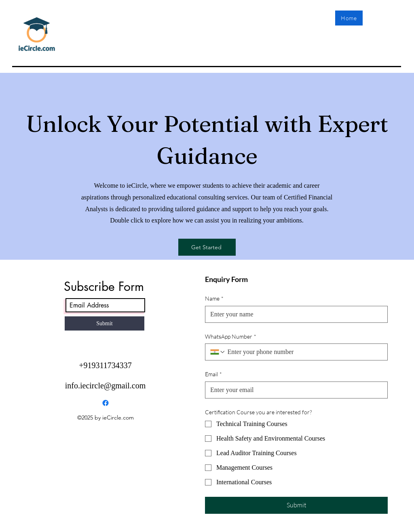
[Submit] (105, 323)
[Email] (294, 390)
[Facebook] (106, 403)
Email (213, 374)
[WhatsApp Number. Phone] (304, 352)
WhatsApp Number (231, 337)
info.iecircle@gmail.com (105, 386)
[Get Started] (207, 247)
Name (214, 299)
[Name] (294, 314)
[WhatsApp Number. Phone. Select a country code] (218, 352)
